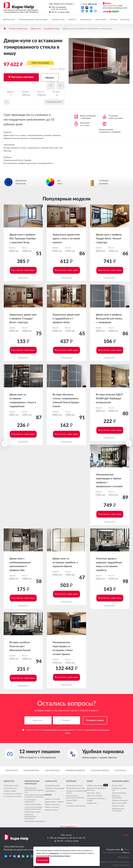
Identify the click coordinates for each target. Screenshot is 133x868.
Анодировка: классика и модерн (96, 799)
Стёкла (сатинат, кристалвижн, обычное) (75, 797)
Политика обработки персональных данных (110, 862)
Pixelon (126, 850)
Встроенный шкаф (52, 786)
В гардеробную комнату (13, 794)
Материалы (86, 20)
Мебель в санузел (52, 810)
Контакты (125, 20)
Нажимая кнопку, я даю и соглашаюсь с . (66, 731)
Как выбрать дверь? (121, 781)
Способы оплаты (100, 771)
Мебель (72, 20)
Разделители (92, 803)
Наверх (125, 835)
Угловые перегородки (33, 804)
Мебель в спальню (52, 807)
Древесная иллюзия (95, 796)
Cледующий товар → (54, 102)
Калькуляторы (31, 771)
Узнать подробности (67, 827)
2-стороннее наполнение (76, 806)
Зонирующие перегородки (35, 821)
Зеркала (69, 803)
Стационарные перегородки (30, 801)
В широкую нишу (52, 29)
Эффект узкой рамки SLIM (97, 786)
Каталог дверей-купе (18, 29)
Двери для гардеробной (117, 797)
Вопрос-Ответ (117, 786)
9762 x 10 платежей (40, 65)
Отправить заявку (95, 721)
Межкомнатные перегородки (33, 20)
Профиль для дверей (120, 800)
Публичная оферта (121, 865)
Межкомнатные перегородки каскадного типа (34, 790)
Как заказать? (53, 771)
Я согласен (43, 860)
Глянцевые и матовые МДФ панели (77, 792)
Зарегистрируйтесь (110, 6)
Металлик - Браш (94, 793)
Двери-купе (9, 20)
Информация (124, 857)
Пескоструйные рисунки (75, 788)
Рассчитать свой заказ (22, 77)
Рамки (90, 781)
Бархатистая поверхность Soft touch (97, 789)
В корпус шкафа (10, 791)
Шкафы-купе (58, 20)
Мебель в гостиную (52, 799)
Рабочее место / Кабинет (54, 802)
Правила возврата (75, 771)
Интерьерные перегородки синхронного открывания (35, 796)
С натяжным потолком (12, 796)
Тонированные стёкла (74, 786)
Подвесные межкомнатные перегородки (30, 817)
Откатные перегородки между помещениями (33, 808)
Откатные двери (118, 806)
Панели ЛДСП (72, 800)
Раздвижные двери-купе (119, 789)
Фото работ (101, 20)
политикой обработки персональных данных (53, 856)
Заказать (50, 78)
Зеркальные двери (119, 793)
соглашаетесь (54, 853)
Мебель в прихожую (53, 804)
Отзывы (114, 20)
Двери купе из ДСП (119, 803)
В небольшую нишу (11, 786)
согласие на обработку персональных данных (58, 730)
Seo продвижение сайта (112, 853)
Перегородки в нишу (32, 812)
